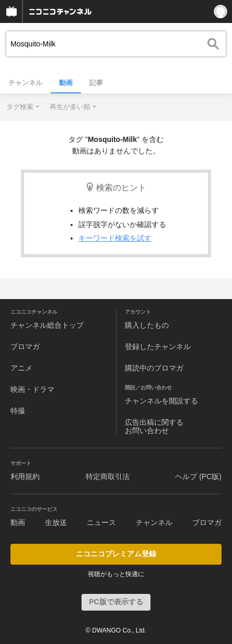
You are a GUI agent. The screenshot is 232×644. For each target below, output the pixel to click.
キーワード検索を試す (115, 238)
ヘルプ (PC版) (198, 476)
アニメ (21, 368)
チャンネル (25, 83)
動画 (66, 83)
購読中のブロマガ (154, 368)
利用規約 (25, 476)
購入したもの (147, 325)
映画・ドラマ (32, 389)
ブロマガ (25, 347)
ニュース (101, 522)
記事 (96, 83)
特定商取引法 (108, 476)
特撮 (18, 411)
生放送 (56, 522)
